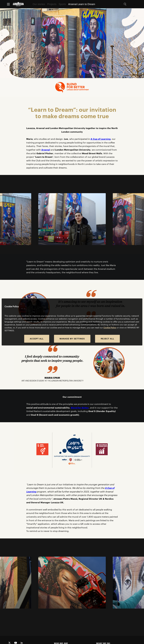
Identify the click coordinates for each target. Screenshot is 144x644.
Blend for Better (80, 408)
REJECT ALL (107, 339)
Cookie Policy (110, 328)
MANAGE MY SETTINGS (72, 339)
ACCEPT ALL (37, 339)
